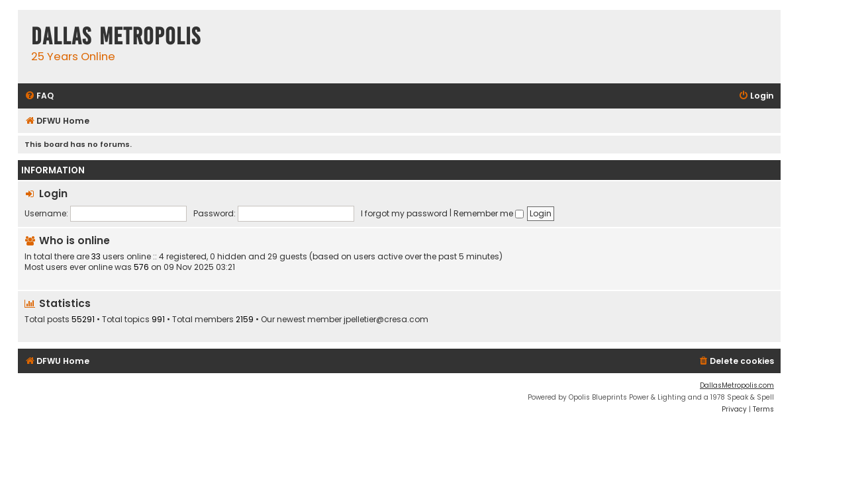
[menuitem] (39, 96)
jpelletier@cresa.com (386, 320)
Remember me (489, 213)
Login (53, 194)
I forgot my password (404, 213)
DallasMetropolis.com (737, 385)
